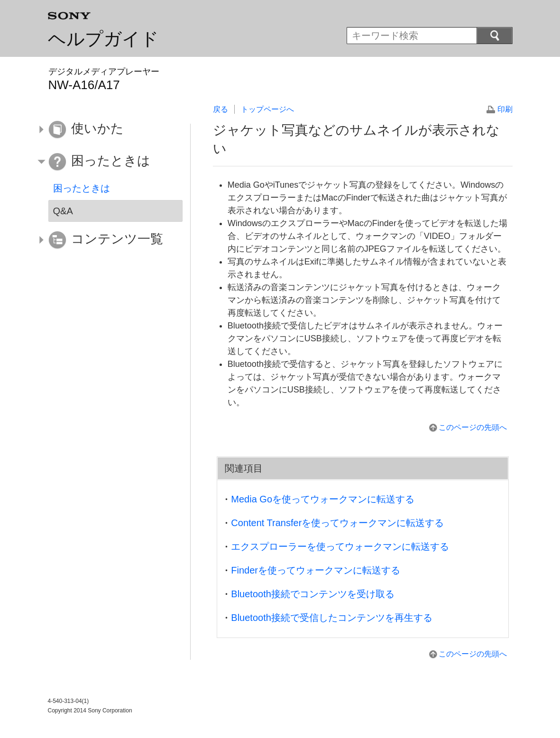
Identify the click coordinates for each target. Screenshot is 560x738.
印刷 (505, 109)
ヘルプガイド (103, 39)
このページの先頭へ (473, 427)
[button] (109, 130)
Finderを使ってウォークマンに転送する (316, 570)
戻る (220, 109)
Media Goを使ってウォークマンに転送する (323, 499)
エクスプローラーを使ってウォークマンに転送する (340, 547)
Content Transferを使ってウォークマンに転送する (337, 523)
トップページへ (267, 109)
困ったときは (82, 188)
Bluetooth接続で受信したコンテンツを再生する (332, 618)
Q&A (63, 211)
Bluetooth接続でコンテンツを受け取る (313, 594)
